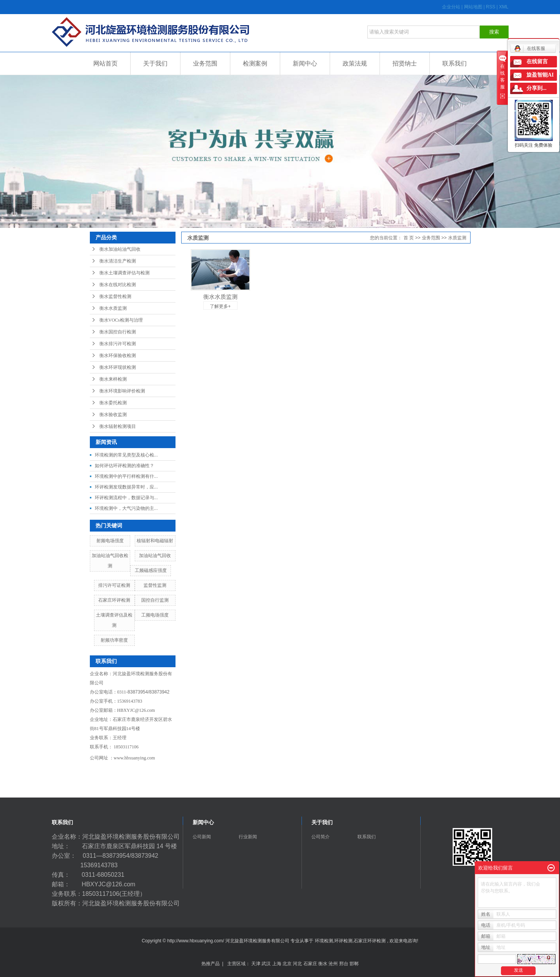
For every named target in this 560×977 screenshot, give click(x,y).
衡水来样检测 (113, 379)
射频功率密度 (114, 640)
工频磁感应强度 (151, 570)
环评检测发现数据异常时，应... (126, 487)
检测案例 (255, 63)
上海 (277, 964)
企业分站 (451, 7)
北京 (287, 964)
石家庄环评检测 (114, 600)
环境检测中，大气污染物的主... (126, 508)
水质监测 (457, 238)
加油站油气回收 (155, 556)
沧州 (333, 964)
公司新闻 (202, 837)
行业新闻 (248, 837)
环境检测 (324, 941)
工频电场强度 (155, 615)
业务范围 (205, 63)
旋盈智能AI (540, 75)
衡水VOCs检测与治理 (121, 320)
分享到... (537, 88)
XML (504, 7)
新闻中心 (305, 63)
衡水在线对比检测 (118, 285)
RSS (491, 7)
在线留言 (537, 62)
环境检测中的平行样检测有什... (126, 476)
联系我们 (455, 63)
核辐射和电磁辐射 (155, 541)
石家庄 (310, 964)
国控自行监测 (155, 600)
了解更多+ (220, 306)
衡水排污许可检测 (118, 344)
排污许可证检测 (114, 585)
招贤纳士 (405, 63)
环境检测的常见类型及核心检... (126, 455)
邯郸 (354, 964)
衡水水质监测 (113, 308)
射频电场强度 (110, 541)
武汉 (266, 964)
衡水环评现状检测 (118, 367)
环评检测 (343, 941)
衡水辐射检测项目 (118, 426)
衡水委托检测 (113, 403)
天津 (256, 964)
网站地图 (474, 7)
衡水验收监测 (113, 415)
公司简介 (321, 837)
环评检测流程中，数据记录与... (126, 498)
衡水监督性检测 (115, 296)
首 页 (409, 238)
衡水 (323, 964)
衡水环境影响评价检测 (122, 391)
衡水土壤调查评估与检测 (124, 273)
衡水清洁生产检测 (118, 261)
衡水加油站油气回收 (120, 249)
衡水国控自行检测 (118, 332)
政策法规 (355, 63)
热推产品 (211, 964)
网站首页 (105, 63)
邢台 (344, 964)
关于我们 (155, 63)
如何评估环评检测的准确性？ (124, 466)
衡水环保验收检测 (118, 356)
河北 (297, 964)
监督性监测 (155, 585)
